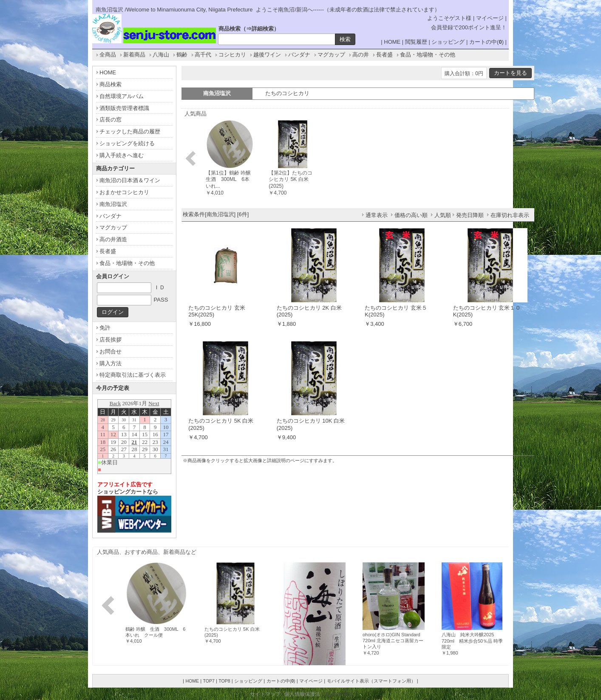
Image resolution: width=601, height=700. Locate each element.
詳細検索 (263, 29)
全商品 (108, 55)
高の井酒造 (113, 239)
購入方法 (111, 363)
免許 (105, 328)
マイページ (490, 18)
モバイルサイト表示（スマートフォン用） (371, 681)
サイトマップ (265, 694)
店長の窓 (111, 120)
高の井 (361, 55)
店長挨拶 (111, 340)
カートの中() (486, 42)
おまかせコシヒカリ (124, 192)
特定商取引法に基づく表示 (133, 375)
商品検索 (111, 84)
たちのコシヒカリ (287, 93)
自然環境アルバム (122, 96)
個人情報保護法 (302, 694)
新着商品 (134, 55)
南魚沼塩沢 (113, 204)
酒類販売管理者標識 (124, 108)
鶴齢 (182, 55)
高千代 (203, 55)
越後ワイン (267, 55)
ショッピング (448, 42)
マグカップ (331, 55)
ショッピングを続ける (127, 143)
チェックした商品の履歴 (130, 131)
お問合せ (111, 351)
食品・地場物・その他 (428, 55)
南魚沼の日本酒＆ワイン (130, 180)
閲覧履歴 (416, 42)
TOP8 (224, 681)
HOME (392, 42)
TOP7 (208, 681)
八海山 (161, 55)
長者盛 (384, 55)
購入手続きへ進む (122, 155)
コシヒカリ (232, 55)
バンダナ (299, 55)
